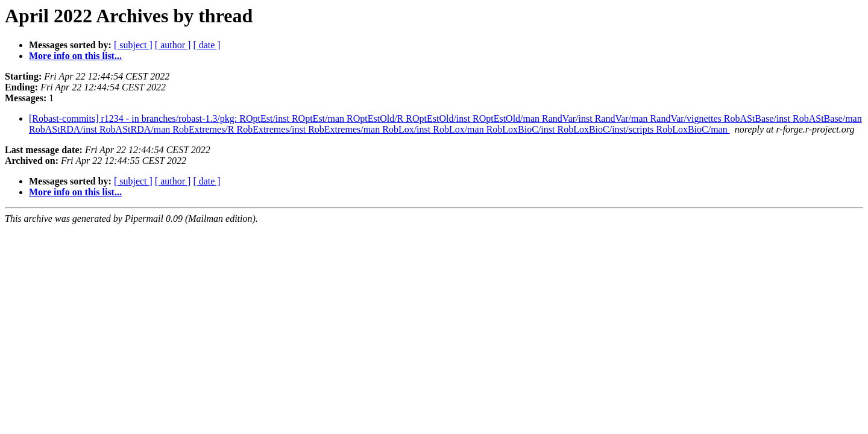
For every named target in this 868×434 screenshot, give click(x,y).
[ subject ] (133, 45)
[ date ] (206, 45)
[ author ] (173, 45)
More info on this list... (75, 56)
